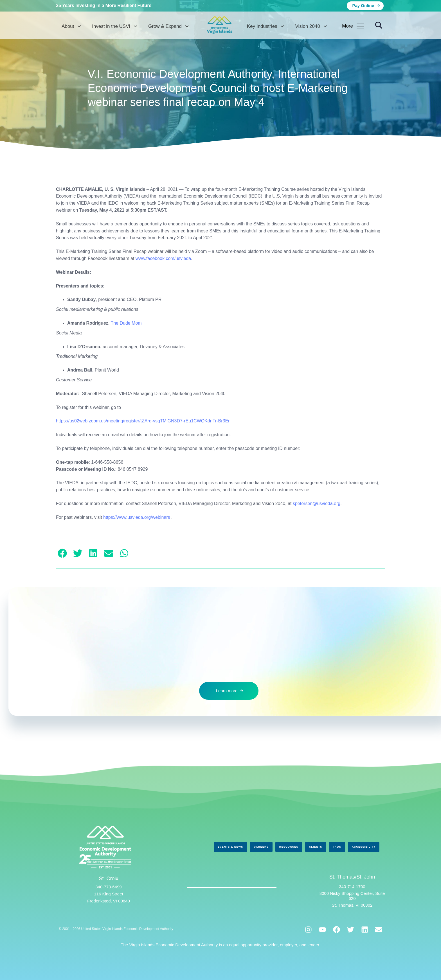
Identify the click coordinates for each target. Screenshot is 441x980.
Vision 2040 (311, 26)
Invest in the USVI (114, 26)
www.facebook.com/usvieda (163, 258)
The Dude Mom (126, 323)
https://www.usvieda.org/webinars (137, 517)
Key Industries (265, 26)
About (71, 26)
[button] (379, 25)
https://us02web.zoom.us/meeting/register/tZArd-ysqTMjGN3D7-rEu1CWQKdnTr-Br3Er (143, 421)
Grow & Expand (168, 26)
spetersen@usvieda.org (317, 503)
